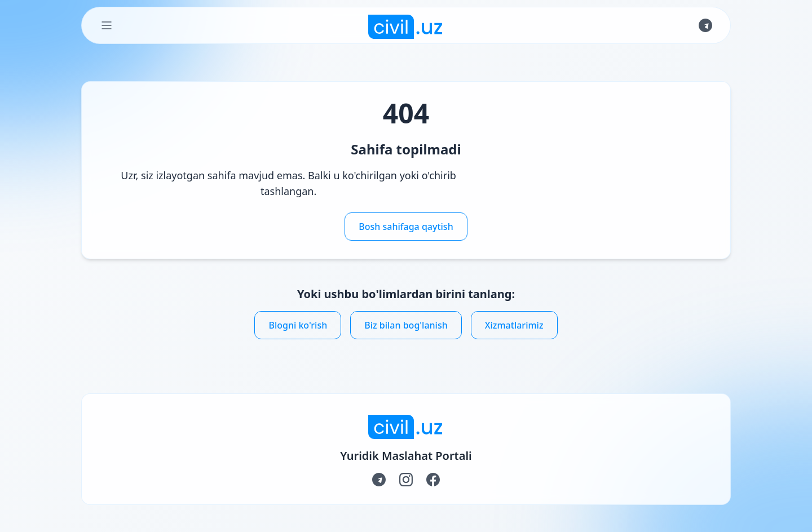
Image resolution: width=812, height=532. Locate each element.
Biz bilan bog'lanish (406, 325)
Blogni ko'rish (298, 325)
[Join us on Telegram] (705, 25)
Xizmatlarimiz (514, 325)
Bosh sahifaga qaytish (406, 227)
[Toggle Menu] (107, 25)
